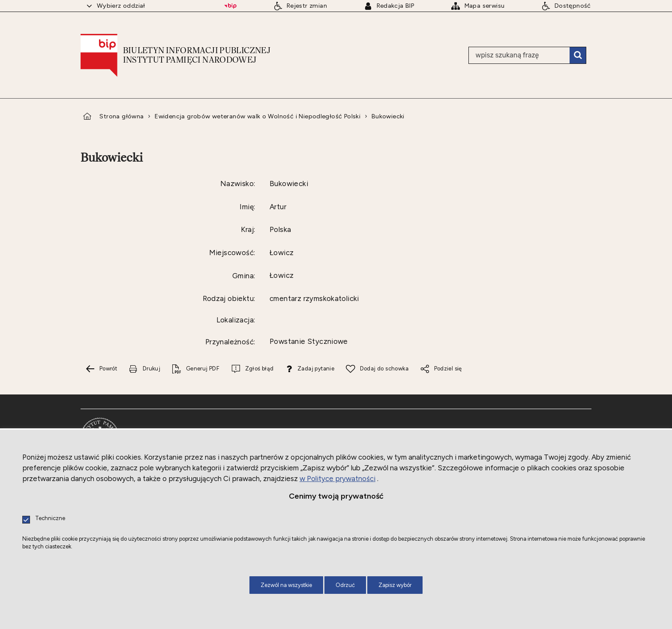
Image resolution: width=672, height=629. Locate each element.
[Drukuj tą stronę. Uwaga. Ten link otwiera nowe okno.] (144, 369)
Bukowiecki (388, 116)
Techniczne (50, 519)
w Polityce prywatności (337, 479)
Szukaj (578, 55)
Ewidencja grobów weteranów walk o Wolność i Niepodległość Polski (258, 116)
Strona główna (121, 116)
